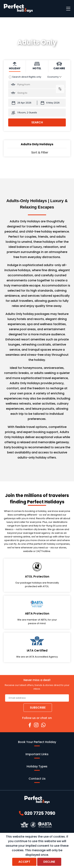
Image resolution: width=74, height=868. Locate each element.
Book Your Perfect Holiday (37, 743)
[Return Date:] (52, 103)
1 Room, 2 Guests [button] (27, 113)
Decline (49, 862)
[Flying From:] (37, 85)
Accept (24, 862)
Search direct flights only (27, 77)
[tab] (15, 66)
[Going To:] (37, 93)
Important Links (37, 755)
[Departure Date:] (23, 103)
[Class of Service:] (54, 77)
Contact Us (37, 780)
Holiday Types (37, 767)
